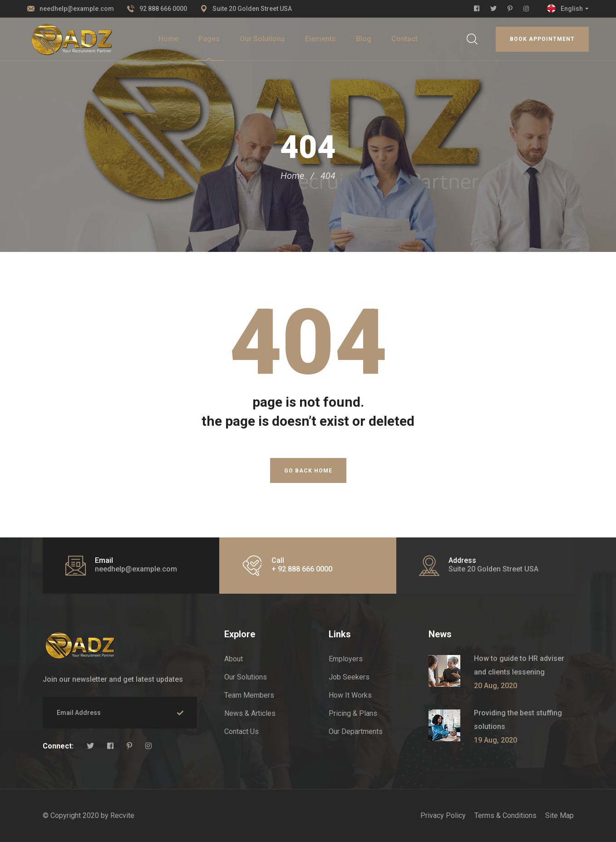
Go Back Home (308, 471)
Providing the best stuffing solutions (518, 720)
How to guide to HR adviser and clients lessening (519, 665)
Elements (320, 39)
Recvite (122, 815)
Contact (404, 39)
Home (168, 39)
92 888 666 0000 (163, 9)
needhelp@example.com (77, 9)
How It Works (350, 695)
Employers (346, 659)
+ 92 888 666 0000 (302, 569)
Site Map (559, 815)
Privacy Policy (443, 815)
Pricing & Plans (353, 713)
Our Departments (356, 731)
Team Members (249, 695)
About (234, 659)
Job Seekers (349, 677)
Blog (364, 39)
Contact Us (241, 731)
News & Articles (250, 713)
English (572, 9)
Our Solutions (262, 39)
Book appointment (542, 39)
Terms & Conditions (505, 815)
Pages (209, 39)
